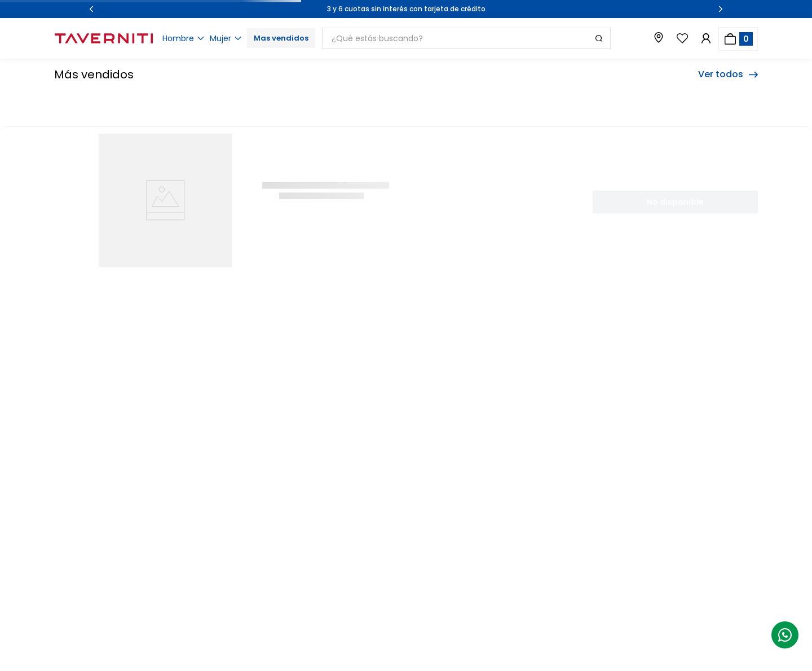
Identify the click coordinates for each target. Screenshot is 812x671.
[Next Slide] (721, 9)
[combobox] (482, 38)
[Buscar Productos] (599, 38)
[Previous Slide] (91, 9)
